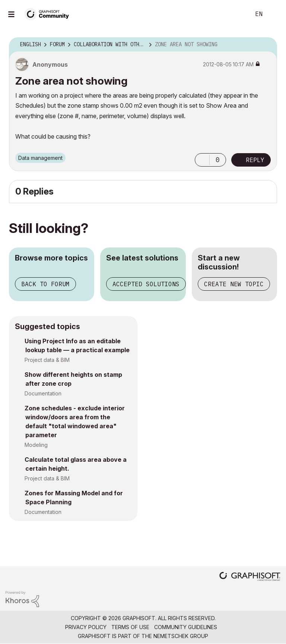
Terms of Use (130, 627)
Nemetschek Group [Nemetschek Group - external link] (181, 636)
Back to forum (45, 284)
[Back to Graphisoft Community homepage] (49, 14)
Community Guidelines (186, 627)
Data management (40, 158)
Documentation (43, 393)
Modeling (36, 445)
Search (236, 14)
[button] (202, 160)
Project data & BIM (47, 360)
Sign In (274, 14)
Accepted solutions (146, 284)
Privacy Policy (86, 627)
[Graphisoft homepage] (250, 577)
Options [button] (267, 45)
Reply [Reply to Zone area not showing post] (255, 160)
